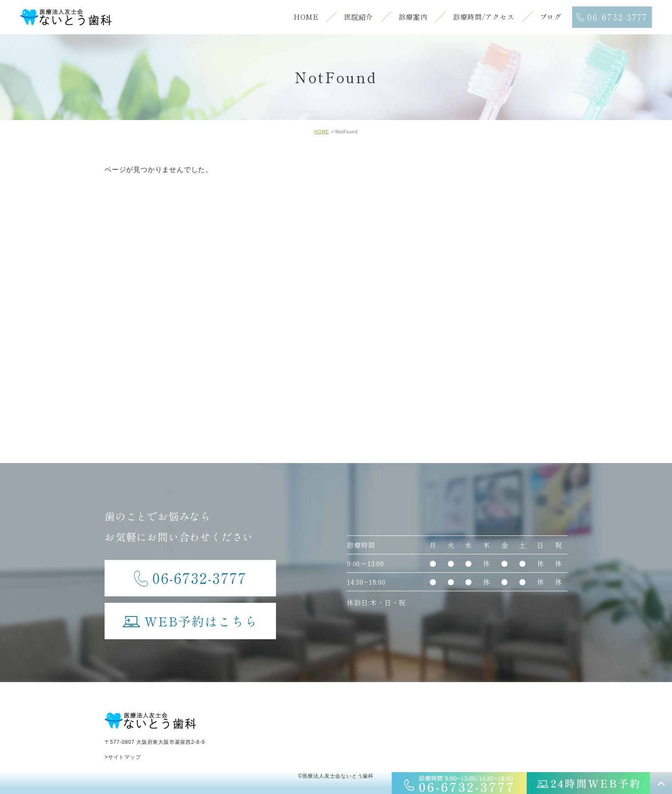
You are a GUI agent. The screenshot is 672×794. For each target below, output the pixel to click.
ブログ (551, 17)
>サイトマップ (123, 757)
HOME (306, 17)
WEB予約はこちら (190, 617)
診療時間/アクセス (483, 17)
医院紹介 (358, 17)
